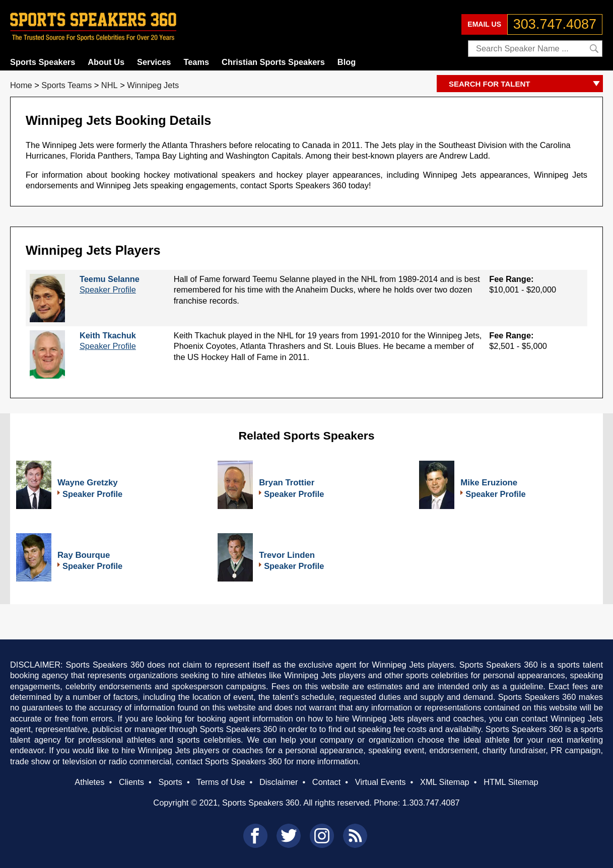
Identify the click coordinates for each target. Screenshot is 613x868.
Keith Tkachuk (108, 335)
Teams (196, 62)
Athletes (89, 782)
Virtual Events (381, 782)
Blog (347, 62)
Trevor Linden (287, 555)
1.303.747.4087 (431, 803)
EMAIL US (484, 24)
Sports (170, 782)
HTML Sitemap (511, 782)
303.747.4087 (555, 24)
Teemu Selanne (110, 279)
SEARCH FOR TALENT (526, 84)
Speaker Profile (108, 290)
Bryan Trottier (287, 483)
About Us (106, 62)
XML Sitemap (445, 782)
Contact (326, 782)
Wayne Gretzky (88, 483)
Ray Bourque (84, 555)
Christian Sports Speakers (273, 62)
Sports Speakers (43, 62)
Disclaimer (279, 782)
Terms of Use (221, 782)
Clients (131, 782)
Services (154, 62)
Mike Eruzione (489, 483)
